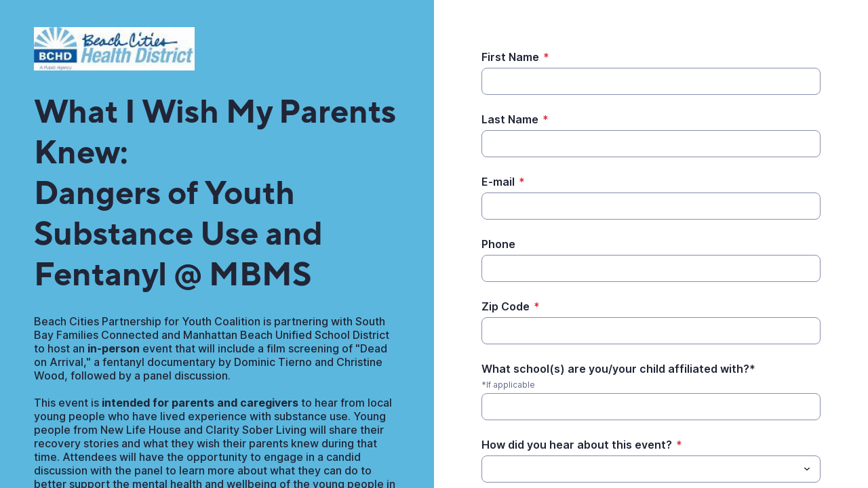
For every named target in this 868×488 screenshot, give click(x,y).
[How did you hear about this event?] (490, 469)
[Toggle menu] (807, 469)
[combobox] (651, 469)
